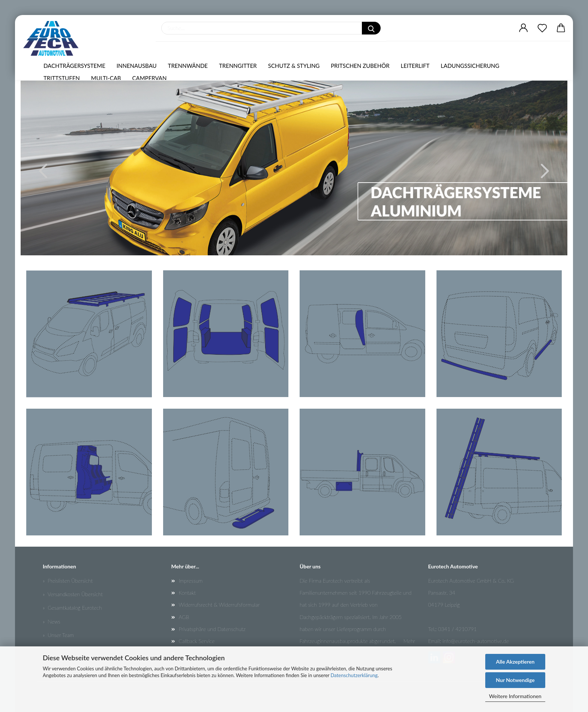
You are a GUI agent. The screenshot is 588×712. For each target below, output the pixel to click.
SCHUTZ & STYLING (294, 66)
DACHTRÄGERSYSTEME (74, 66)
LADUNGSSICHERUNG (470, 66)
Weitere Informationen (515, 696)
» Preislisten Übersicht (68, 581)
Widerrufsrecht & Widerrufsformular (219, 605)
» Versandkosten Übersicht (73, 594)
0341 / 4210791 (457, 629)
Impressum (191, 581)
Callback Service (197, 641)
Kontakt (187, 593)
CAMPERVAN (150, 78)
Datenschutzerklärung (354, 675)
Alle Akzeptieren (515, 662)
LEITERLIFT (415, 66)
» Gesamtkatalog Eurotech (72, 608)
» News (52, 621)
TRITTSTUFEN (62, 78)
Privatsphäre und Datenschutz (212, 629)
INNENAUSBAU (137, 66)
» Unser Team (58, 635)
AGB (184, 617)
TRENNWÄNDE (188, 66)
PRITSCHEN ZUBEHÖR (360, 66)
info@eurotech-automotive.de (476, 641)
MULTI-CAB (106, 78)
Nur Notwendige (515, 680)
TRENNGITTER (238, 66)
